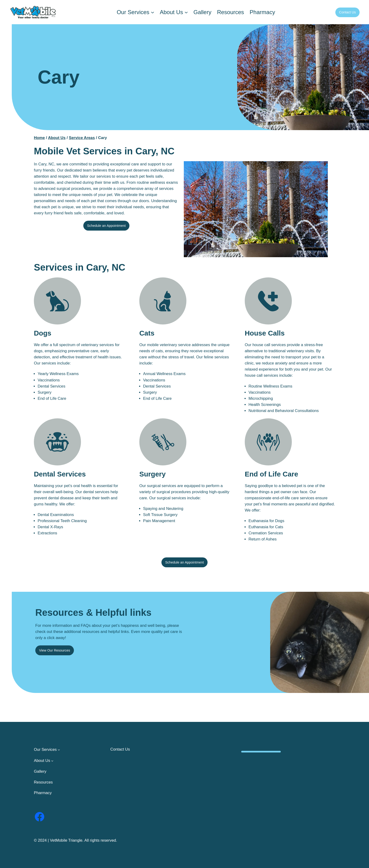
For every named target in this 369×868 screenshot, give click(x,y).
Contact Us (347, 12)
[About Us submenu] (186, 12)
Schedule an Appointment (106, 226)
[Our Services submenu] (152, 12)
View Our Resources (55, 650)
